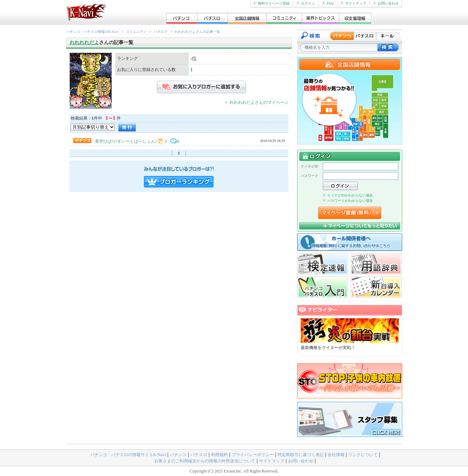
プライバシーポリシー (253, 455)
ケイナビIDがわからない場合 (348, 195)
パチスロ (199, 455)
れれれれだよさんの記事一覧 (197, 32)
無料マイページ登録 (271, 3)
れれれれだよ (84, 42)
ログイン (306, 3)
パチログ (161, 32)
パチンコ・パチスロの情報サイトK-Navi (128, 455)
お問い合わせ (386, 3)
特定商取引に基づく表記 (301, 455)
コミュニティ (136, 32)
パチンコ (178, 455)
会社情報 (336, 455)
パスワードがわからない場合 (348, 201)
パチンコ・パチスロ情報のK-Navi (92, 32)
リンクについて (363, 455)
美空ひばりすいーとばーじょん (126, 141)
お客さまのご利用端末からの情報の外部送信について (205, 461)
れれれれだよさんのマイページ (259, 102)
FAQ (328, 3)
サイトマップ (353, 3)
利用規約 (219, 455)
